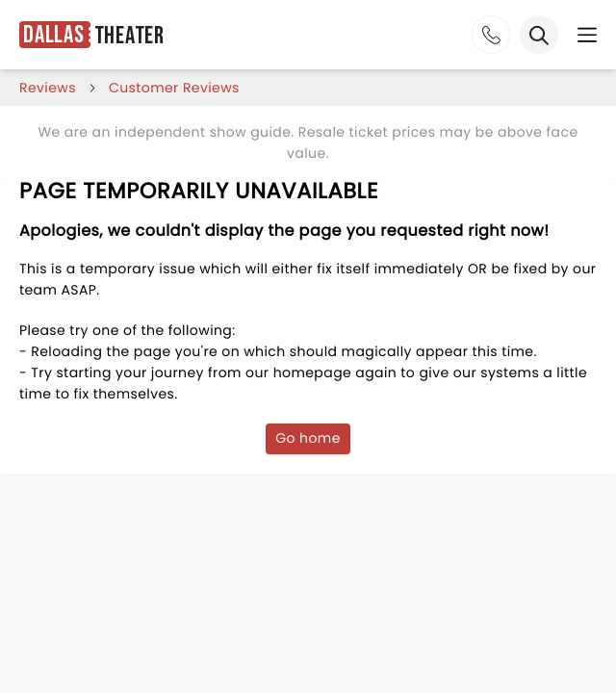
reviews (48, 88)
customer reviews (174, 88)
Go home (308, 438)
